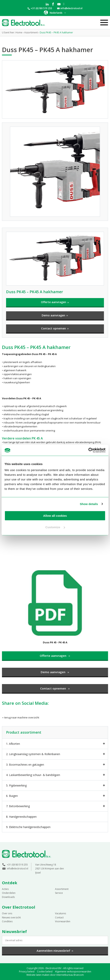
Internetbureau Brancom (70, 975)
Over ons (7, 913)
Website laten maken (38, 975)
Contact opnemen (55, 328)
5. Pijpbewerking (16, 785)
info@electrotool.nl (71, 8)
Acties (5, 889)
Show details (89, 504)
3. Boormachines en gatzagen (25, 765)
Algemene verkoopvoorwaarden (73, 972)
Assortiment (62, 889)
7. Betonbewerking (18, 806)
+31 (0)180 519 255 (41, 8)
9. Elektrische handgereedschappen (28, 827)
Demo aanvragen (55, 315)
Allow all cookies (55, 516)
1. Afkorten (13, 744)
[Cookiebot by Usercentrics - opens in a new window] (88, 450)
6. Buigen (12, 796)
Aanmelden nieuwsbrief (55, 951)
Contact (59, 917)
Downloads (8, 897)
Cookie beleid (45, 972)
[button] (55, 12)
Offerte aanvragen (55, 302)
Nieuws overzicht (11, 917)
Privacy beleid (27, 972)
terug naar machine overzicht (21, 717)
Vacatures (60, 913)
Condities (7, 921)
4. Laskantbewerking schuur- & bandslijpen (33, 775)
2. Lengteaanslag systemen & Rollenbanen (33, 754)
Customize (55, 527)
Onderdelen (9, 893)
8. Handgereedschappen (21, 817)
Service (59, 893)
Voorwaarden (63, 921)
